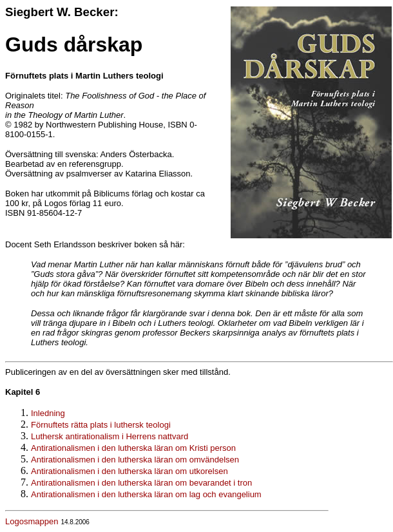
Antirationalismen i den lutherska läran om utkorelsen (129, 471)
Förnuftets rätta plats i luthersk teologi (101, 425)
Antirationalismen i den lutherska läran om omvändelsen (135, 460)
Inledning (48, 413)
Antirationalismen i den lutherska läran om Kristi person (133, 448)
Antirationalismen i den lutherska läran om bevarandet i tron (141, 483)
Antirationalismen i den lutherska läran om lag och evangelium (146, 494)
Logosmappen (32, 521)
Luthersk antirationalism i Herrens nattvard (110, 436)
